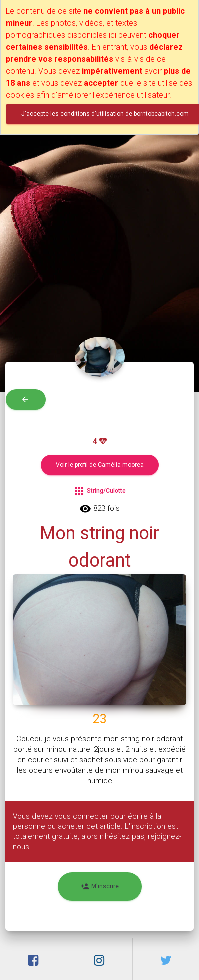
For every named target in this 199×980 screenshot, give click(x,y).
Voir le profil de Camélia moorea (100, 465)
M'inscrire (100, 886)
